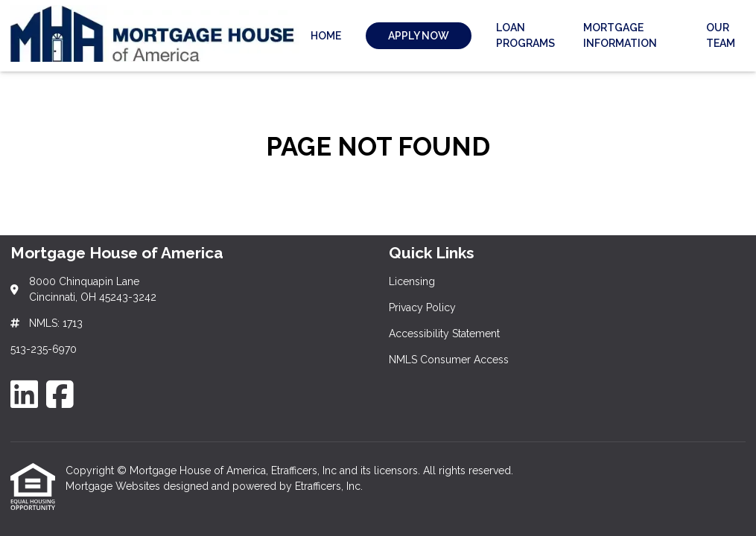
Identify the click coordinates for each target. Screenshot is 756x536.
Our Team (721, 35)
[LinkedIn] (24, 394)
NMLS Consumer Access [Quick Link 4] (449, 360)
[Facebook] (60, 394)
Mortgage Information (620, 35)
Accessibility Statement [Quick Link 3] (444, 334)
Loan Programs (525, 35)
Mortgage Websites (114, 486)
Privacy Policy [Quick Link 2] (422, 307)
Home (326, 36)
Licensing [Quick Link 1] (412, 281)
